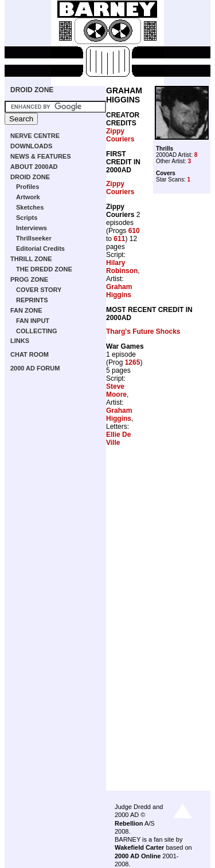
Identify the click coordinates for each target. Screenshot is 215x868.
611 (119, 239)
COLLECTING (37, 331)
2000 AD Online (138, 856)
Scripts (27, 218)
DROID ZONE (32, 90)
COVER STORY (39, 290)
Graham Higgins (119, 291)
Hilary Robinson (122, 267)
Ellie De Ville (118, 439)
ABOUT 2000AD (34, 167)
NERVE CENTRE (35, 136)
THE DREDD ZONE (44, 269)
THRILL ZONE (31, 259)
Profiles (28, 187)
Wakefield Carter (139, 847)
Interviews (32, 228)
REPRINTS (32, 300)
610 (134, 231)
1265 (133, 362)
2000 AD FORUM (35, 368)
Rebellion (129, 823)
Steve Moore (116, 390)
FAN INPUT (33, 321)
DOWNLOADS (31, 146)
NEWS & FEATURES (41, 156)
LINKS (20, 341)
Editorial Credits (40, 248)
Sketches (30, 207)
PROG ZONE (29, 279)
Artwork (28, 197)
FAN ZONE (26, 310)
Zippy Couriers (120, 135)
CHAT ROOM (30, 354)
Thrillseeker (34, 238)
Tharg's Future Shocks (143, 332)
